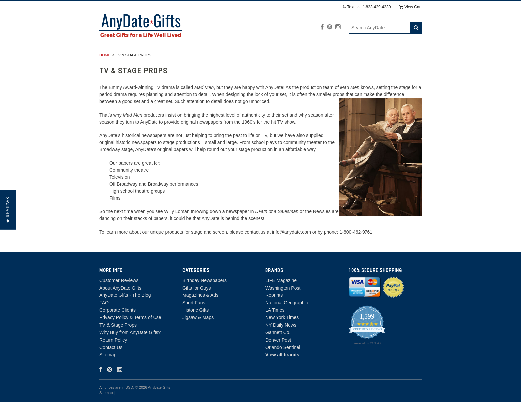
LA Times (275, 328)
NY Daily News (281, 343)
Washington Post (283, 305)
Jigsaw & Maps (392, 58)
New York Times (282, 335)
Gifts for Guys (198, 58)
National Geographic (287, 320)
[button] (8, 210)
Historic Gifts (343, 58)
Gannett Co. (278, 350)
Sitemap (108, 373)
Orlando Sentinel (283, 365)
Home (105, 73)
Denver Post (278, 358)
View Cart (411, 7)
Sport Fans (298, 58)
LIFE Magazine (281, 298)
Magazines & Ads (250, 58)
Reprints (274, 313)
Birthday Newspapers (139, 58)
